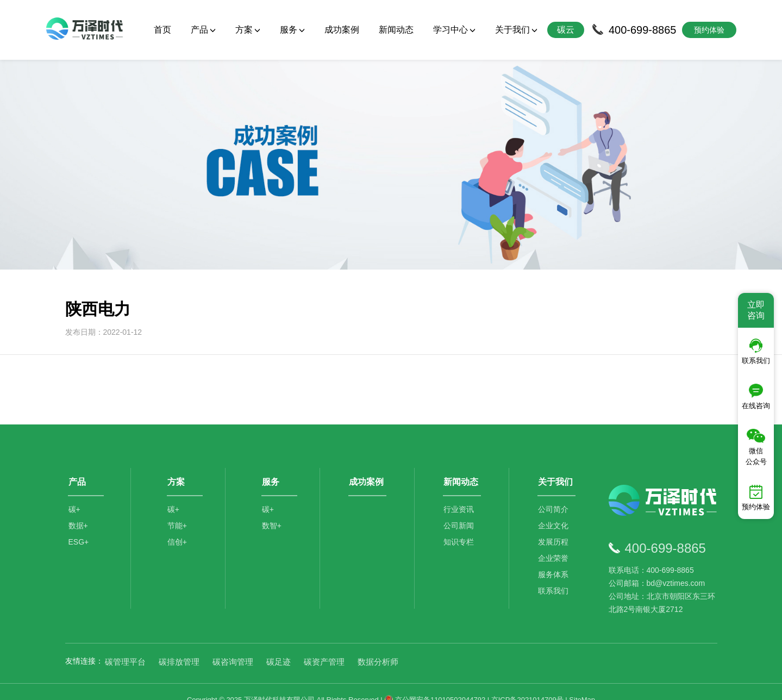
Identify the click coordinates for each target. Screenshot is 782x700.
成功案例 (342, 30)
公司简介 (554, 495)
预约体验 (756, 498)
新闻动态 (396, 30)
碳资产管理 (324, 645)
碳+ (74, 495)
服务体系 (554, 560)
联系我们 (554, 577)
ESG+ (79, 528)
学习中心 (454, 30)
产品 (203, 30)
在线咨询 (756, 397)
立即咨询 (756, 310)
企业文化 (554, 511)
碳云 (566, 30)
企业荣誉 (554, 544)
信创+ (178, 528)
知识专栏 (459, 528)
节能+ (178, 511)
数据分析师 (378, 645)
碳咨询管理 (233, 645)
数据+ (78, 511)
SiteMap (582, 683)
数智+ (272, 511)
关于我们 (516, 30)
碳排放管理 (179, 645)
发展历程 (554, 528)
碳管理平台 (125, 645)
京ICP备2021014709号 (527, 683)
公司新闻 (459, 511)
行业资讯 (459, 495)
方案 (248, 30)
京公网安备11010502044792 (435, 683)
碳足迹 (279, 645)
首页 (162, 30)
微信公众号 (756, 447)
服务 (292, 30)
